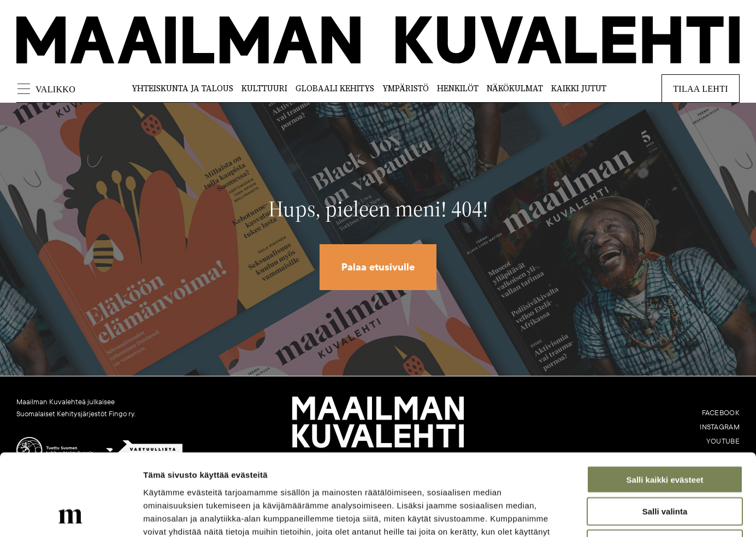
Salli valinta (665, 435)
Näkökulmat (515, 88)
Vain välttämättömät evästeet (665, 467)
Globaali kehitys (335, 88)
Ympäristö (406, 88)
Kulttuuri (264, 88)
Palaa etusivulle (378, 267)
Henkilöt (458, 88)
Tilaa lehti (701, 89)
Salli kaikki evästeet (665, 403)
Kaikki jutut (579, 88)
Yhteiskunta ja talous (182, 88)
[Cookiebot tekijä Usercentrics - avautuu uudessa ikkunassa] (71, 516)
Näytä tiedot (584, 515)
